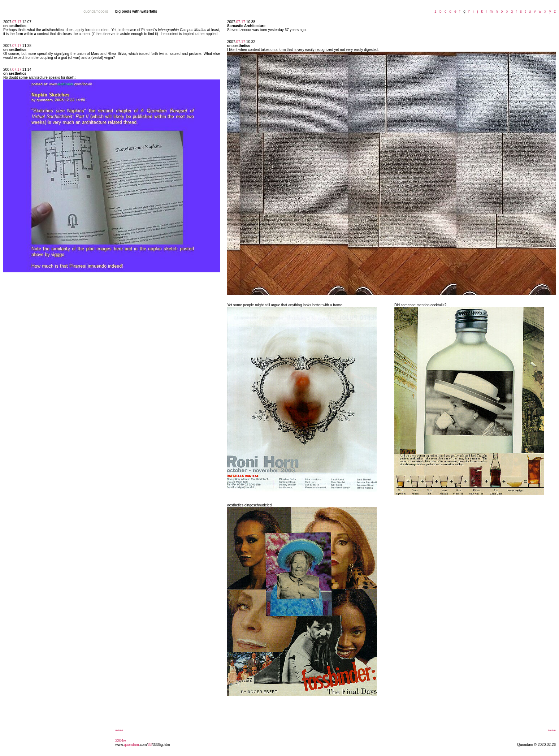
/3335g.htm (161, 745)
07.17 (17, 22)
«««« (119, 730)
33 (150, 745)
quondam (131, 745)
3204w (120, 741)
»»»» (552, 730)
